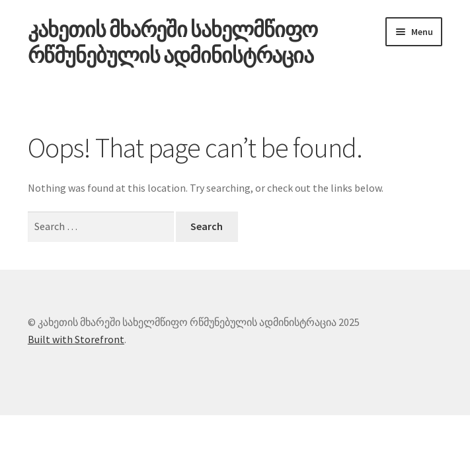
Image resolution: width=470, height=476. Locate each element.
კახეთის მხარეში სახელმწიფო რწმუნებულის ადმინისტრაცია (173, 43)
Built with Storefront (76, 339)
